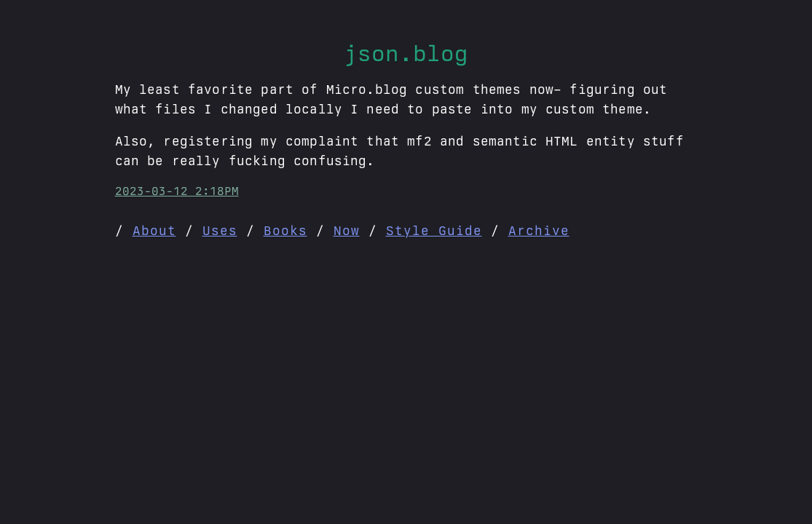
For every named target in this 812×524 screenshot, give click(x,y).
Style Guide (434, 230)
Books (285, 230)
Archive (539, 230)
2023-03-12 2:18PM (177, 191)
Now (347, 230)
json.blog (406, 53)
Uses (220, 230)
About (154, 230)
